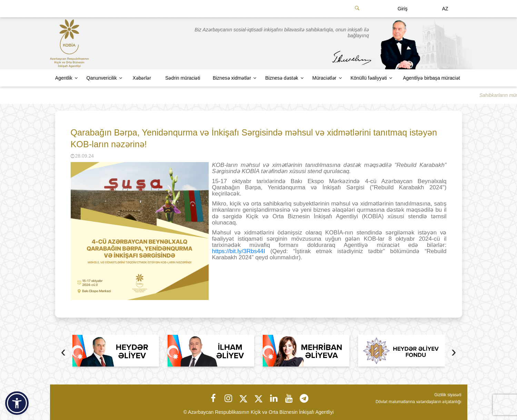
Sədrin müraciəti (183, 78)
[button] (17, 403)
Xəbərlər (142, 78)
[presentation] (63, 353)
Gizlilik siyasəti (448, 395)
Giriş (403, 9)
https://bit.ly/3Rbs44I (239, 251)
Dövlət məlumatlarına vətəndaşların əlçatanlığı (418, 402)
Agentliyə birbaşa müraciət (431, 78)
